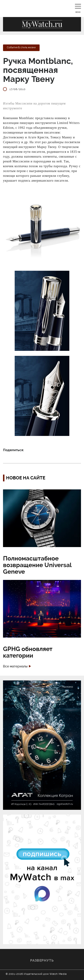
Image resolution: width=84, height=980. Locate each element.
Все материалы (15, 666)
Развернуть (42, 960)
